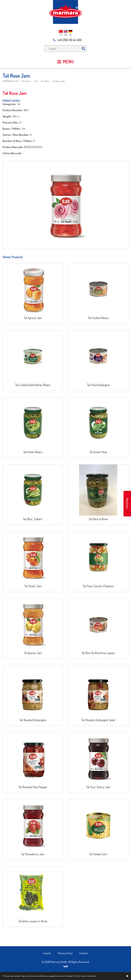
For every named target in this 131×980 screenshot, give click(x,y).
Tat (35, 81)
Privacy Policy (65, 953)
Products (26, 81)
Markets (127, 504)
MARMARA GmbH (10, 81)
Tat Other (45, 81)
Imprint (47, 953)
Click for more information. (85, 976)
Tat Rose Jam (59, 81)
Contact (84, 953)
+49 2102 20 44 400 (67, 40)
